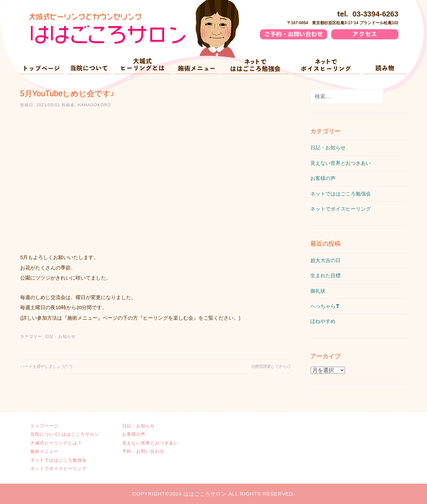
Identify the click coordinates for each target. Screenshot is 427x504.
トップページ (44, 426)
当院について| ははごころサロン (89, 66)
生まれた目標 (325, 275)
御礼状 (318, 291)
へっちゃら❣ (325, 306)
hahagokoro (94, 105)
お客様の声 (323, 178)
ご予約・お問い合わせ (304, 35)
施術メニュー (197, 66)
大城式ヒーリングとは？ (143, 66)
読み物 (385, 66)
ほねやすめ (323, 321)
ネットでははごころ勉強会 (256, 66)
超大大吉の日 (325, 260)
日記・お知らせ (60, 336)
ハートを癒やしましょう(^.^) (46, 366)
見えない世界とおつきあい (341, 163)
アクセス (391, 35)
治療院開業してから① (271, 366)
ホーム (42, 66)
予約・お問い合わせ (144, 451)
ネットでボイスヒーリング (326, 66)
